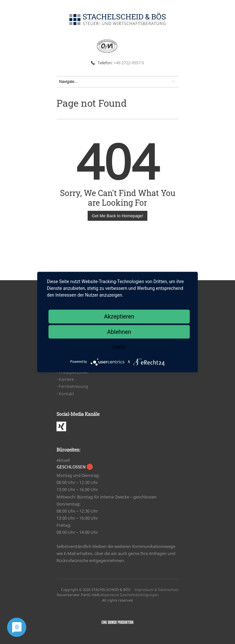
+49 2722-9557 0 (129, 63)
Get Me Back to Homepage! (118, 216)
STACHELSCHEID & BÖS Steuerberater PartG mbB (93, 592)
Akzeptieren (119, 316)
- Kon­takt (65, 394)
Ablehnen (119, 331)
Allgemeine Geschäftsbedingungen (129, 595)
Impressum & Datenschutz (157, 590)
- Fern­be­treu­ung (72, 386)
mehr (119, 347)
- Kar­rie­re (65, 379)
